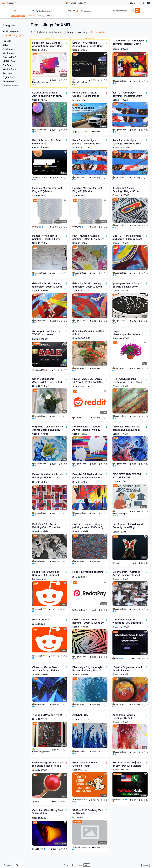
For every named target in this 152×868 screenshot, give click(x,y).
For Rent (7, 65)
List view (32, 16)
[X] (77, 11)
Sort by (41, 16)
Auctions (7, 73)
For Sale (7, 41)
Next (146, 865)
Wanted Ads (9, 53)
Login (142, 3)
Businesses (9, 81)
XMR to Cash (9, 61)
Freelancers (9, 49)
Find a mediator (98, 32)
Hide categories (18, 16)
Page (66, 865)
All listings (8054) (16, 35)
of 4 (80, 865)
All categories (12, 31)
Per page (8, 865)
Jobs (5, 45)
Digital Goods (10, 77)
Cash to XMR (9, 57)
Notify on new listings (78, 32)
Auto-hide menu (11, 85)
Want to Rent (9, 69)
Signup (134, 3)
